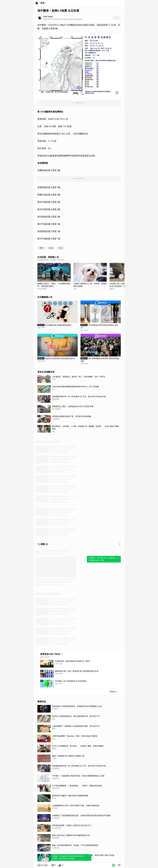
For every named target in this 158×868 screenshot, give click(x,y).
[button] (43, 865)
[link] (53, 865)
